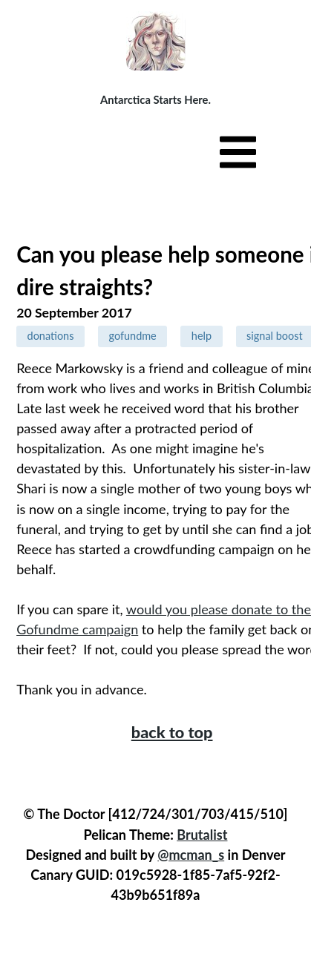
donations (51, 336)
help (202, 336)
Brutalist (202, 835)
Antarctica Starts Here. (155, 99)
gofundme (133, 336)
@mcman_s (191, 855)
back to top (172, 732)
